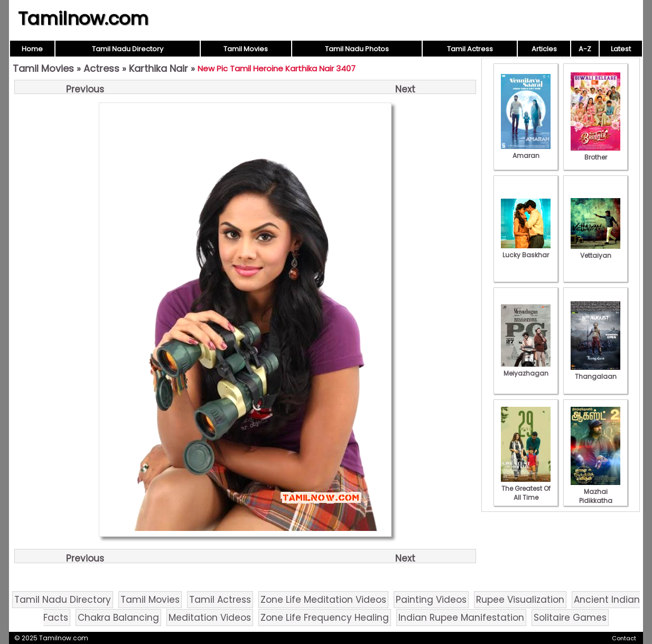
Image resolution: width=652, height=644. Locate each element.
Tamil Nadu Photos (357, 49)
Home (32, 49)
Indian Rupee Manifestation (461, 618)
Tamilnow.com (83, 18)
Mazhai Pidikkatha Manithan (595, 496)
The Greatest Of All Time (526, 488)
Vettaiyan (595, 251)
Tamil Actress (470, 49)
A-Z (585, 49)
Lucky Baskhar (526, 250)
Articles (544, 49)
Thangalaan (595, 372)
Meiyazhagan (526, 369)
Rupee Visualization (520, 600)
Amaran (526, 151)
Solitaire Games (570, 618)
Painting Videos (431, 600)
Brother (595, 153)
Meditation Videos (210, 618)
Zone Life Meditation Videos (323, 600)
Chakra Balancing (118, 618)
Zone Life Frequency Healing (325, 618)
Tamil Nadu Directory (128, 49)
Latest (621, 49)
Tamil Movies (246, 49)
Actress (101, 68)
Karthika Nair (159, 68)
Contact (624, 638)
